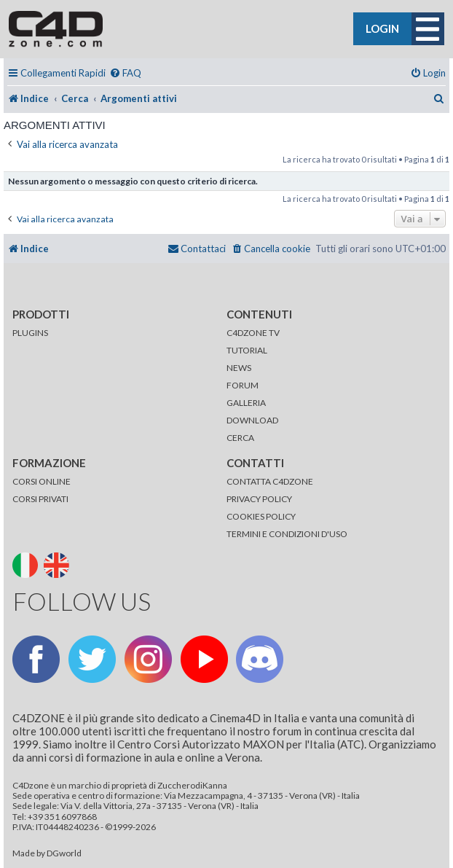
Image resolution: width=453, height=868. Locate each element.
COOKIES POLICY (261, 516)
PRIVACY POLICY (259, 499)
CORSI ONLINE (42, 481)
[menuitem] (125, 73)
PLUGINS (30, 333)
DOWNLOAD (252, 420)
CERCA (240, 438)
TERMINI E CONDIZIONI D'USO (287, 534)
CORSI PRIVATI (40, 499)
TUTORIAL (247, 350)
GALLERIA (246, 403)
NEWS (239, 368)
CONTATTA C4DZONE (270, 481)
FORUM (243, 385)
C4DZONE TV (253, 333)
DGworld (64, 853)
